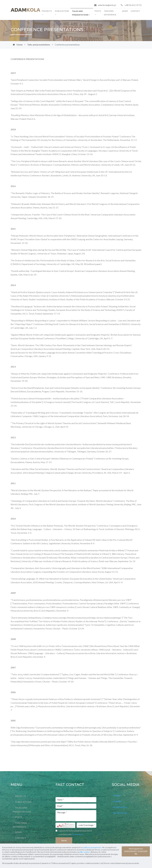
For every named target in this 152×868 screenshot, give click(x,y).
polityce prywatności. (92, 847)
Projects (47, 11)
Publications (62, 11)
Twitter (117, 795)
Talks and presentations (80, 13)
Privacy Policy (77, 834)
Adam (125, 11)
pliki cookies (85, 852)
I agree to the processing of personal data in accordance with (75, 833)
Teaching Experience (110, 13)
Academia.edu (120, 807)
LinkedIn (117, 801)
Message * (76, 816)
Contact (135, 11)
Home (20, 45)
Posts (98, 11)
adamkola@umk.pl (107, 5)
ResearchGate (120, 813)
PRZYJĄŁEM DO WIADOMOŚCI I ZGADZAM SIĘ (136, 851)
